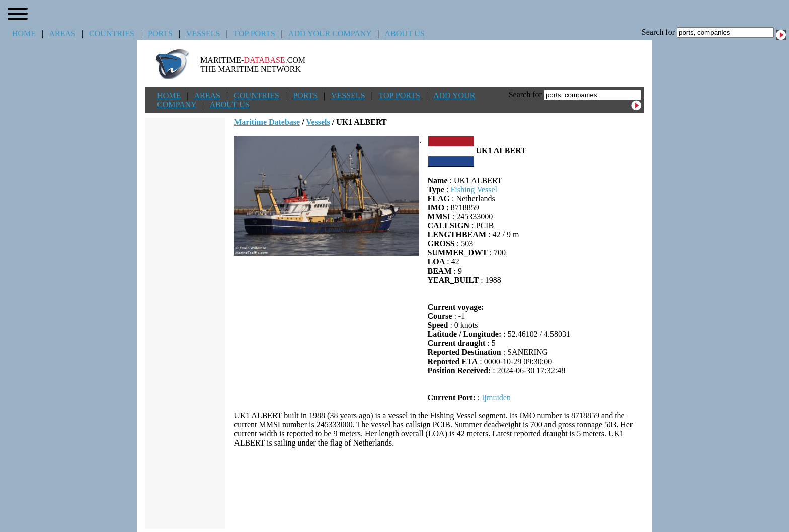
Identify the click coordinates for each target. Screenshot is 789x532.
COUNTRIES (112, 33)
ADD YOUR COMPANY (330, 33)
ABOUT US (405, 33)
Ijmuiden (496, 397)
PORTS (160, 33)
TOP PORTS (254, 33)
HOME (24, 33)
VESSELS (203, 33)
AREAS (62, 33)
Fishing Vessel (474, 189)
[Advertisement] (439, 488)
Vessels (318, 122)
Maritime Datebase (267, 122)
